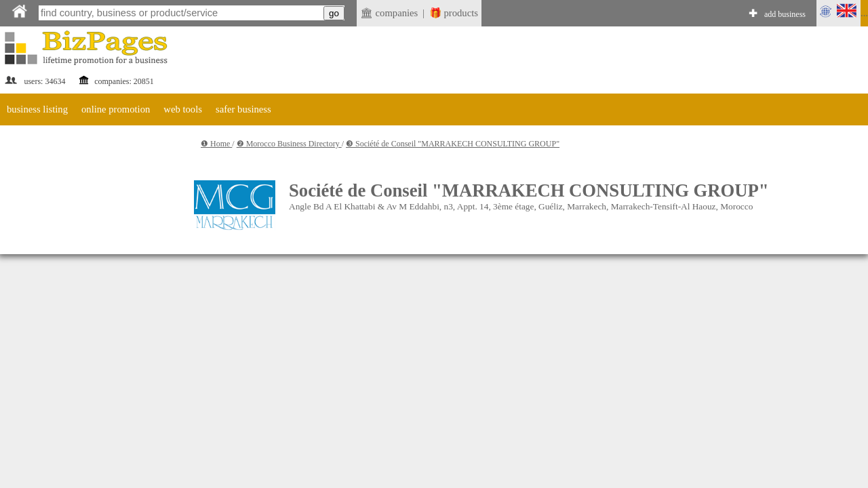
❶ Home (216, 144)
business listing (37, 109)
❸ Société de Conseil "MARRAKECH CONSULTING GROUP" (453, 144)
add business (785, 14)
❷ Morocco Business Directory (289, 144)
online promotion (116, 109)
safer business (243, 109)
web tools (183, 109)
